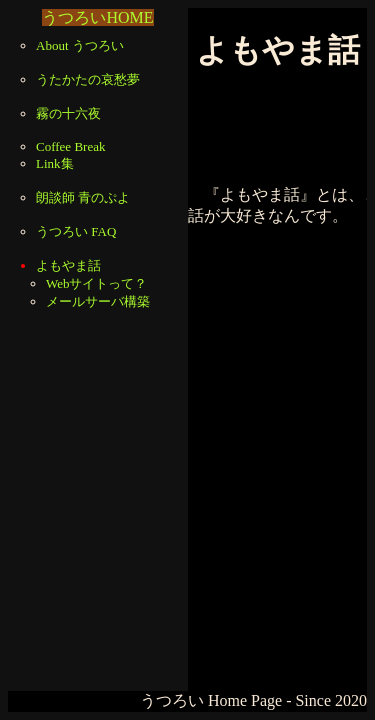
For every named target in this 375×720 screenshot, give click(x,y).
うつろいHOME (97, 17)
